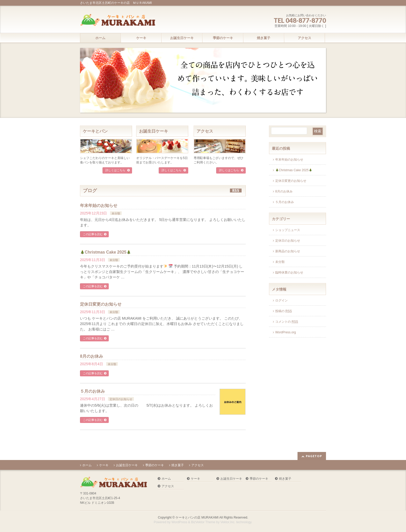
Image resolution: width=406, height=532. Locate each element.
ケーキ (104, 465)
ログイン (281, 300)
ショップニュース (288, 230)
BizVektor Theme (203, 522)
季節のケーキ (155, 465)
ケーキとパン (95, 131)
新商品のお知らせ (288, 251)
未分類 (116, 213)
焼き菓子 (178, 465)
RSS (236, 190)
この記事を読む (93, 234)
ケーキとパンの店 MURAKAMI (197, 517)
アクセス (205, 131)
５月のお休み (92, 391)
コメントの (287, 322)
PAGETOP (314, 456)
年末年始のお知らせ (99, 206)
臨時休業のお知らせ (289, 272)
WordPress (179, 522)
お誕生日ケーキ (154, 131)
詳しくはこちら (116, 170)
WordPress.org (286, 332)
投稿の (284, 311)
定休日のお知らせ (121, 399)
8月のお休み (92, 356)
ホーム (87, 465)
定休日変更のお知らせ (101, 304)
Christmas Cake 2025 (106, 252)
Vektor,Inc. (228, 522)
